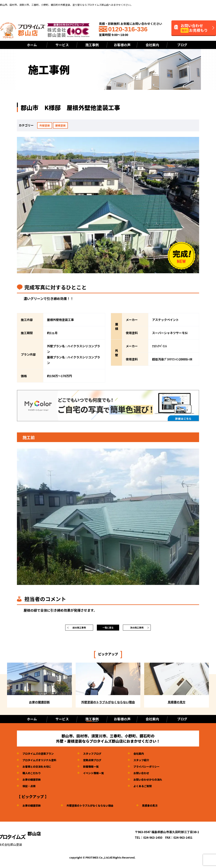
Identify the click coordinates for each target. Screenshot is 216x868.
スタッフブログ (98, 755)
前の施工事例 (79, 629)
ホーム (32, 45)
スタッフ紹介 (150, 762)
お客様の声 (122, 45)
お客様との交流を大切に (39, 768)
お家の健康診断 (33, 781)
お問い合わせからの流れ (158, 781)
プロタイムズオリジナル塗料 (42, 762)
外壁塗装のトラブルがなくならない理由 (96, 807)
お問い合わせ (150, 775)
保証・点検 (30, 788)
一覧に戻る (108, 629)
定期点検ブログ (98, 762)
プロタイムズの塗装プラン (40, 755)
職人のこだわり (33, 775)
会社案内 (152, 45)
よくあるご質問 (152, 788)
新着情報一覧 (97, 768)
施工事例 (92, 45)
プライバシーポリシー (156, 768)
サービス (62, 45)
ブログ (182, 45)
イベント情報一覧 (100, 775)
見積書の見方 (160, 807)
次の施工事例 (137, 629)
